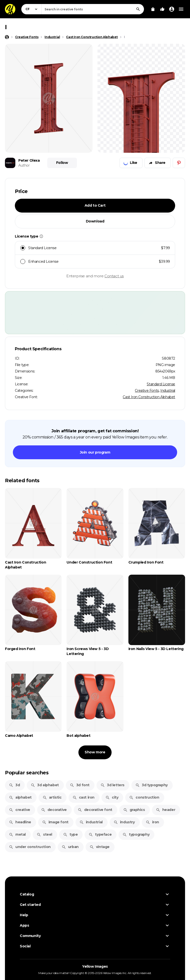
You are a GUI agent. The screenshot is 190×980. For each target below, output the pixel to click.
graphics (134, 810)
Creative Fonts (147, 391)
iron (152, 822)
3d (14, 785)
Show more (95, 752)
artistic (52, 797)
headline (20, 822)
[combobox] (93, 9)
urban (70, 847)
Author (24, 165)
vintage (100, 847)
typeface (100, 834)
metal (17, 834)
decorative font (95, 810)
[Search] (138, 9)
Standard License (161, 384)
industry (124, 822)
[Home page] (7, 37)
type (70, 834)
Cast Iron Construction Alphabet (149, 397)
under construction (30, 847)
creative (20, 810)
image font (55, 822)
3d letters (112, 785)
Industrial (168, 391)
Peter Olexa (29, 160)
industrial (91, 822)
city (112, 797)
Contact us (114, 276)
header (166, 810)
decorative (54, 810)
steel (44, 834)
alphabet (20, 797)
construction (144, 797)
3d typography (152, 785)
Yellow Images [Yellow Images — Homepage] (95, 966)
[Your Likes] (162, 9)
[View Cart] (153, 9)
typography (136, 834)
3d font (80, 785)
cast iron (83, 797)
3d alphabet (45, 785)
